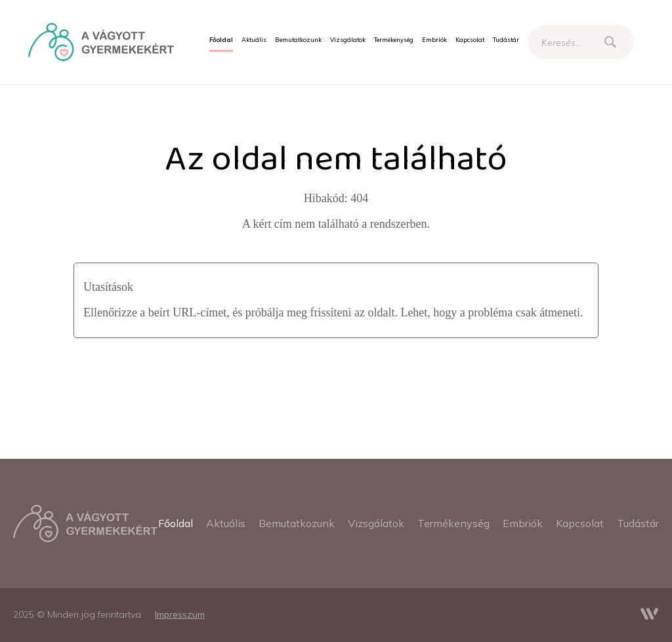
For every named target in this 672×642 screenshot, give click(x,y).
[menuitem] (221, 40)
